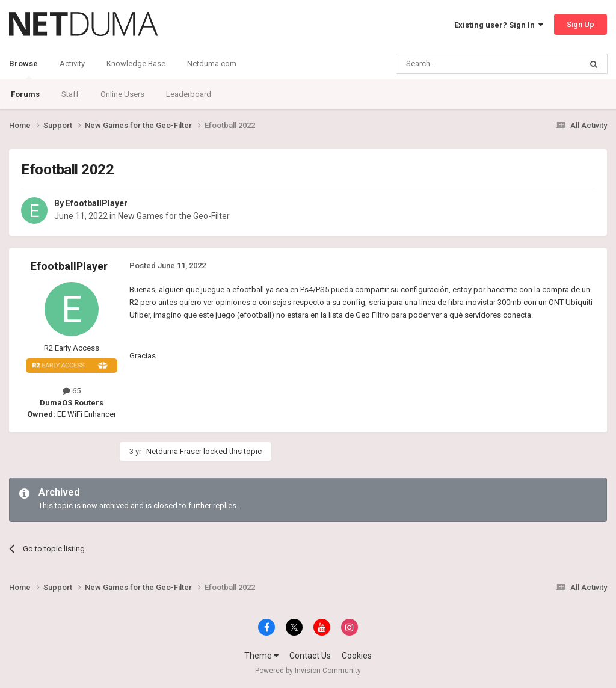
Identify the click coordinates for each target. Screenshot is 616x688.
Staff (70, 94)
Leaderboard (189, 94)
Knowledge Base (136, 63)
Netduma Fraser (174, 451)
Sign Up (581, 24)
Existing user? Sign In (499, 25)
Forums (25, 94)
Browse (23, 69)
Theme (261, 656)
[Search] (460, 64)
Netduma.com (212, 63)
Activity (72, 63)
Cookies (357, 656)
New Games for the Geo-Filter (174, 216)
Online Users (122, 94)
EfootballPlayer (97, 203)
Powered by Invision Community (308, 671)
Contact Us (310, 656)
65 (72, 391)
